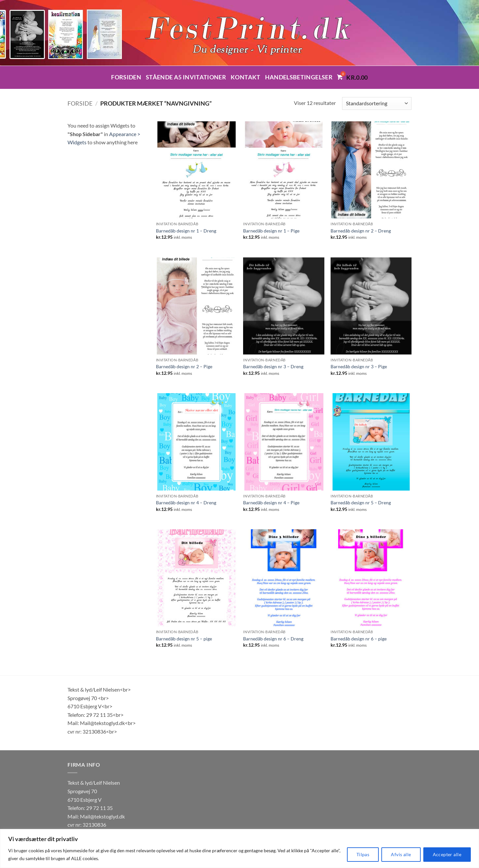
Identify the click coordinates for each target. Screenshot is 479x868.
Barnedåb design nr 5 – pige (184, 639)
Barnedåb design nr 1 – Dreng (186, 231)
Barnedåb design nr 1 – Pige (271, 231)
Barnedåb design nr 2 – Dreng (361, 231)
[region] (239, 848)
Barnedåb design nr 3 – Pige (359, 366)
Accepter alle (447, 854)
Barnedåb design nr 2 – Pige (184, 366)
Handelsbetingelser (299, 77)
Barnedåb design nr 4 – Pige (271, 503)
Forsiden (126, 77)
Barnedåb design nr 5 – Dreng (361, 503)
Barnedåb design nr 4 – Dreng (186, 503)
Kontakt (245, 77)
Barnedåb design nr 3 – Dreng (273, 366)
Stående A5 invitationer (186, 77)
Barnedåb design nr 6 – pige (359, 639)
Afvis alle (401, 854)
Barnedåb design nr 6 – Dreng (273, 639)
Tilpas (363, 854)
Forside (80, 103)
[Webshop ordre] (377, 103)
